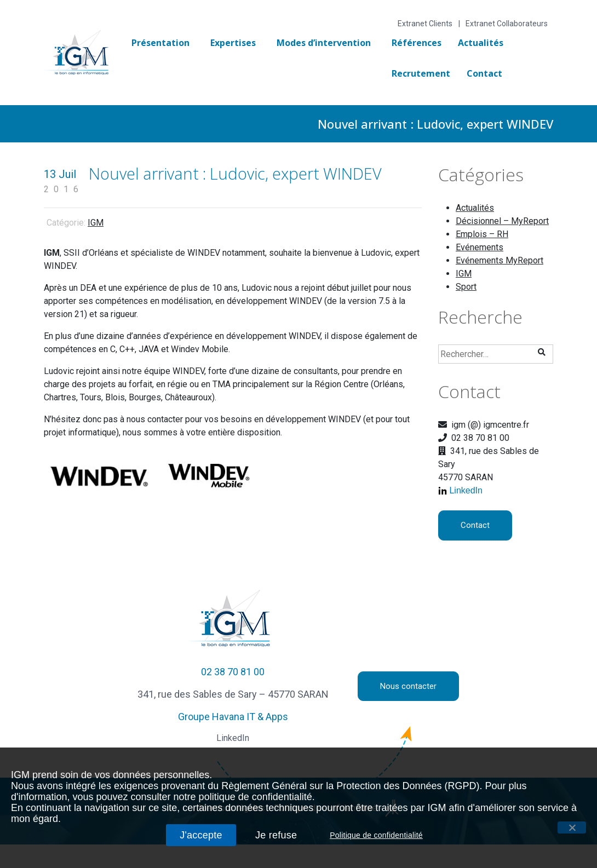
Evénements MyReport (500, 260)
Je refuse (276, 835)
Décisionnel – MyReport (502, 221)
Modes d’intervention (324, 43)
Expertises (233, 43)
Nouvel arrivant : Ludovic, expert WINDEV (235, 173)
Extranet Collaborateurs (507, 24)
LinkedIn (466, 490)
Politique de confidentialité (376, 835)
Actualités (481, 43)
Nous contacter (408, 686)
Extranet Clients (425, 24)
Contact (484, 73)
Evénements (480, 247)
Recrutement (421, 73)
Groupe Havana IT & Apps (233, 717)
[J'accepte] (572, 827)
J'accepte (201, 835)
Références (417, 43)
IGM (96, 223)
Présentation (160, 43)
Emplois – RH (482, 234)
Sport (466, 287)
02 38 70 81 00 (233, 672)
